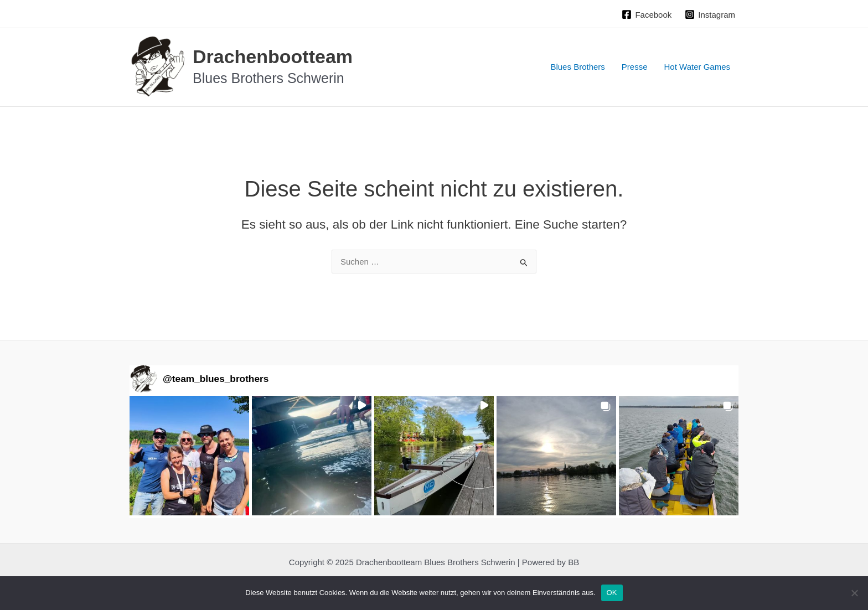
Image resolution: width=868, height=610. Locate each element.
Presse (635, 67)
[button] (189, 456)
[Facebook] (647, 14)
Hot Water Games (697, 67)
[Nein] (854, 593)
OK (612, 593)
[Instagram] (710, 14)
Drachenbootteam (273, 56)
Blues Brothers (577, 67)
